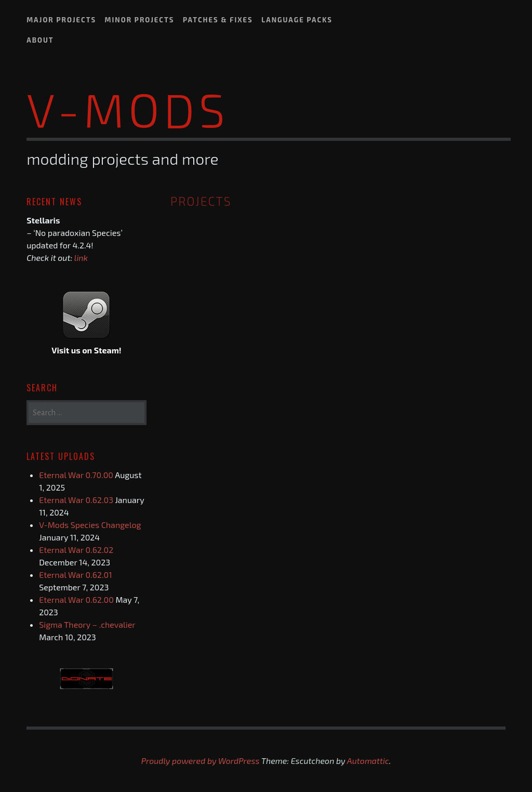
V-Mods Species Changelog (90, 525)
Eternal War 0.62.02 (76, 550)
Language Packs (297, 20)
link (81, 258)
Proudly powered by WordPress (201, 761)
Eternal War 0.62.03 (76, 500)
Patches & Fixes (218, 20)
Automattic (368, 761)
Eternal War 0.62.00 (76, 599)
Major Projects (61, 20)
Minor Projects (140, 20)
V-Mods (128, 109)
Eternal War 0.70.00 (76, 475)
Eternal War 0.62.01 (75, 575)
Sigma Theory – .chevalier (87, 624)
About (40, 40)
